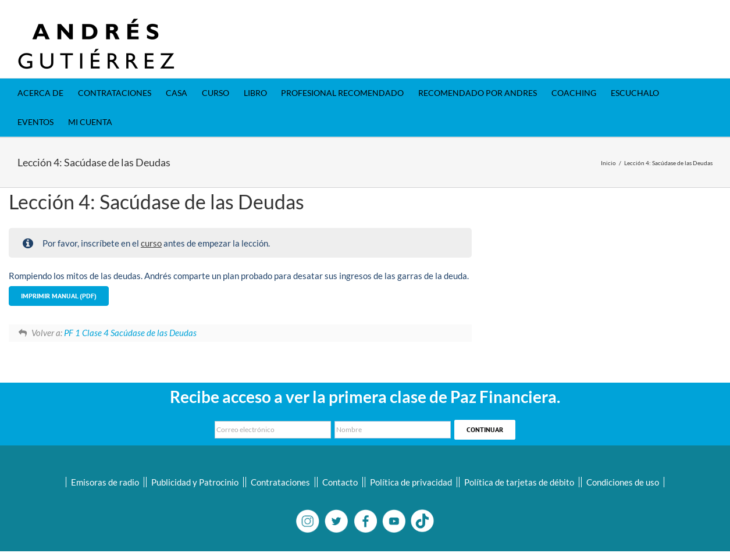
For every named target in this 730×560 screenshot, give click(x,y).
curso (151, 243)
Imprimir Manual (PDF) (59, 296)
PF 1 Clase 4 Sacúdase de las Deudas (130, 333)
